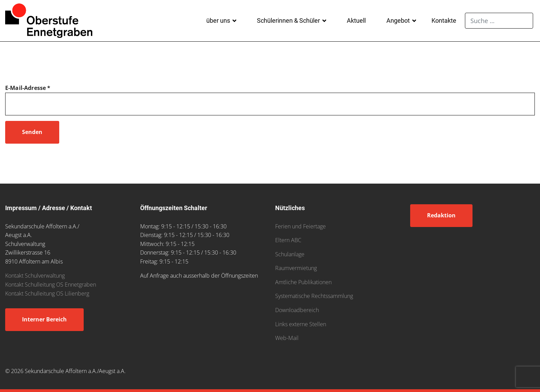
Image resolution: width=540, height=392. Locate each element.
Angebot (398, 20)
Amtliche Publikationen (303, 282)
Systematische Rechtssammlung (314, 296)
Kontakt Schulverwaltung (35, 276)
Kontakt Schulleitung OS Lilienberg (47, 293)
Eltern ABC (288, 240)
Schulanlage (290, 254)
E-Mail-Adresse (28, 88)
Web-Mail (287, 338)
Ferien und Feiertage (300, 226)
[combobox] (499, 21)
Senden (32, 132)
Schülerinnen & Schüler (288, 20)
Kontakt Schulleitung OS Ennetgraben (51, 285)
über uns (218, 20)
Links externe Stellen (301, 324)
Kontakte (444, 20)
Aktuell (356, 20)
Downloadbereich (297, 310)
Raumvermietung (296, 268)
